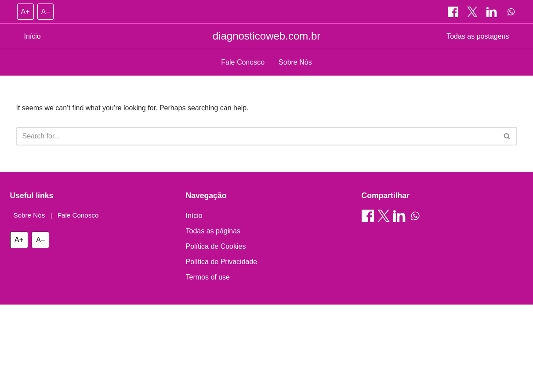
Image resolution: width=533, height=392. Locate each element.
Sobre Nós (295, 62)
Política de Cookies (216, 246)
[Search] (257, 136)
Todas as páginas (213, 231)
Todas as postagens (478, 36)
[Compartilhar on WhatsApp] (511, 12)
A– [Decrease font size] (46, 12)
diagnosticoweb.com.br (266, 36)
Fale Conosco (243, 62)
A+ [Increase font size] (25, 12)
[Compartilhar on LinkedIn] (493, 12)
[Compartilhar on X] (473, 12)
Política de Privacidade (222, 262)
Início (33, 36)
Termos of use (208, 277)
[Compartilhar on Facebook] (454, 12)
